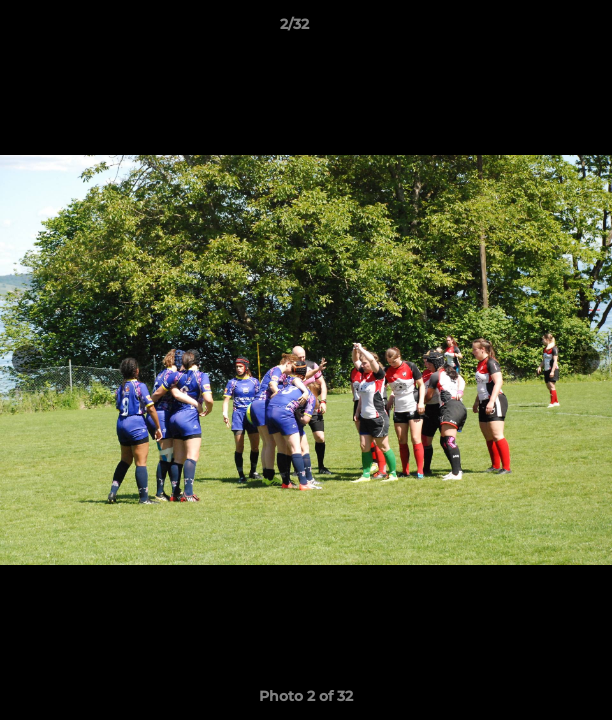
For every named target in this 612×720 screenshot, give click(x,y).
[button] (540, 29)
